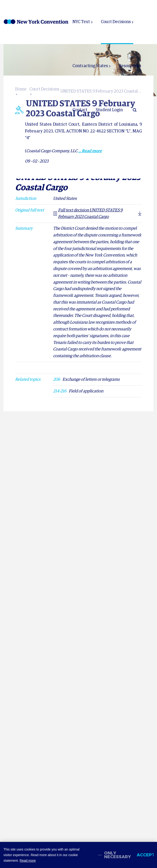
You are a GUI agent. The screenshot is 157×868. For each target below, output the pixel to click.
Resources (129, 66)
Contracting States (90, 66)
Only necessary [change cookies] (118, 855)
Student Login (109, 110)
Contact (80, 110)
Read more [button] (28, 861)
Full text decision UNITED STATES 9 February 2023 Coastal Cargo (88, 214)
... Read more (90, 151)
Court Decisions (116, 22)
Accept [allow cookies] (145, 855)
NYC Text (81, 22)
